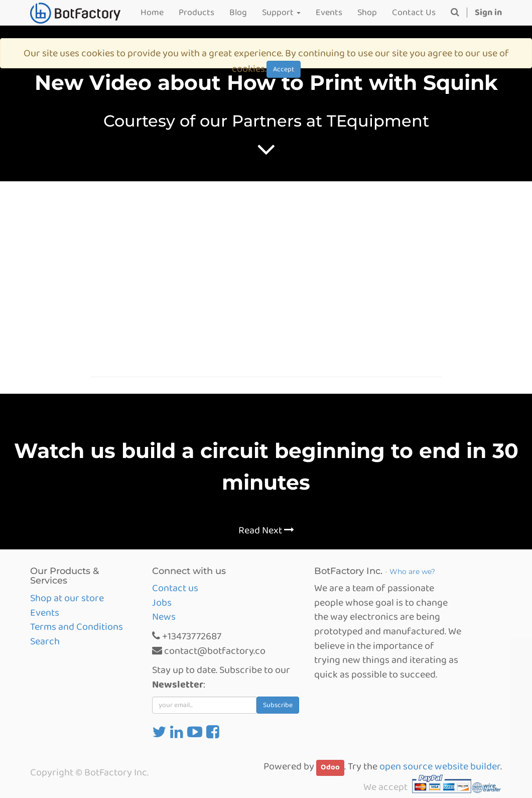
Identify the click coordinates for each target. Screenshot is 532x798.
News (164, 617)
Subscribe (278, 705)
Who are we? (412, 572)
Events (45, 613)
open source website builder (440, 766)
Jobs (162, 603)
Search (45, 641)
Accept (284, 69)
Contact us (175, 588)
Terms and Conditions (77, 627)
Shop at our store (67, 598)
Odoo (330, 767)
